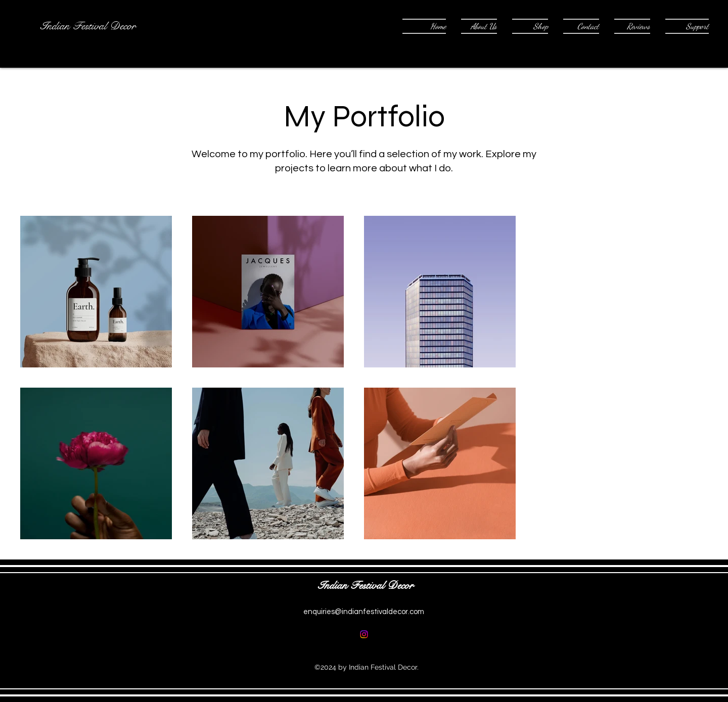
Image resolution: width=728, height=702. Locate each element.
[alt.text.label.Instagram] (364, 634)
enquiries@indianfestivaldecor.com (364, 612)
